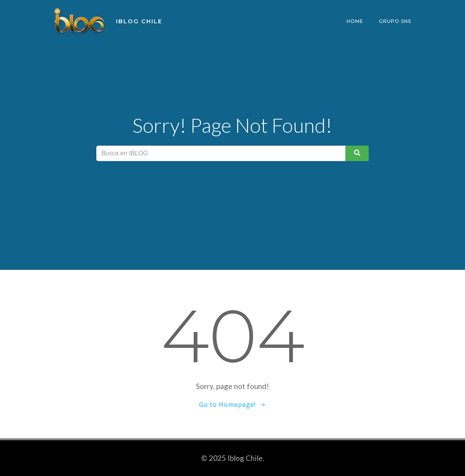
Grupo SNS (395, 21)
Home (355, 21)
